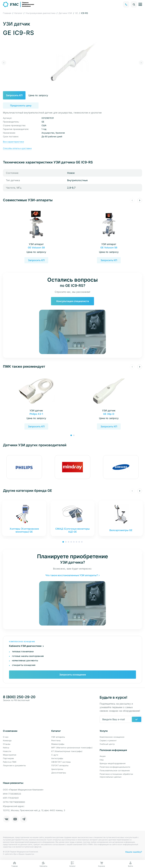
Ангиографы (57, 758)
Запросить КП (21, 95)
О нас (6, 737)
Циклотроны (57, 769)
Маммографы (58, 744)
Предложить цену (21, 106)
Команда (7, 740)
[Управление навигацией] (140, 4)
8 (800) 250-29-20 (19, 697)
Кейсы (6, 748)
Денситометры (59, 773)
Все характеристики (13, 142)
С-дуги (55, 755)
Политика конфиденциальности (115, 767)
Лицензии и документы (14, 765)
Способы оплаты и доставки (17, 148)
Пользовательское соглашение (115, 770)
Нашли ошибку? (134, 852)
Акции (103, 756)
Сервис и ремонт (108, 740)
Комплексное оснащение (112, 737)
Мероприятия (10, 755)
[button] (4, 63)
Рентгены (56, 740)
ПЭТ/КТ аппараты (60, 765)
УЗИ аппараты (58, 737)
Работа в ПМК (10, 762)
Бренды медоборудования (113, 763)
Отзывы (7, 744)
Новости (7, 751)
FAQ (102, 760)
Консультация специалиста (73, 301)
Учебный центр (107, 744)
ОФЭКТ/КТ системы (61, 762)
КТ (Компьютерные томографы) (67, 751)
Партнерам (8, 758)
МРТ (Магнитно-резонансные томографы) (72, 748)
